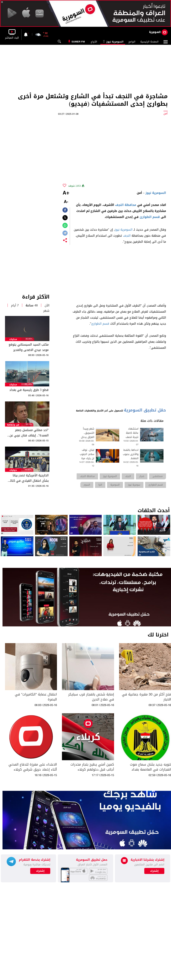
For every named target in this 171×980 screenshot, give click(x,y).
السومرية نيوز (113, 42)
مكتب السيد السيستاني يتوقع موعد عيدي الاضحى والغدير (29, 347)
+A (66, 193)
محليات (13, 339)
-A (66, 202)
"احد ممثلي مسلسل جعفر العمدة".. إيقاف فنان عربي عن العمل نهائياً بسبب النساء (29, 433)
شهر (46, 311)
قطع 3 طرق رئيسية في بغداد (29, 390)
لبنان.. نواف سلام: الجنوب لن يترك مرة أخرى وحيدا (87, 456)
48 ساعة (32, 305)
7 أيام (15, 305)
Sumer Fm (78, 42)
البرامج (132, 42)
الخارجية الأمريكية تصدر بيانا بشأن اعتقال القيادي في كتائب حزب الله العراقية (28, 478)
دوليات (13, 470)
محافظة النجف (126, 205)
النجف (127, 236)
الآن (47, 305)
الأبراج (94, 42)
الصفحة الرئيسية (149, 42)
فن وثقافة (13, 425)
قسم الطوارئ (150, 217)
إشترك (40, 871)
